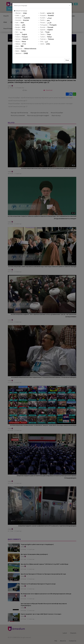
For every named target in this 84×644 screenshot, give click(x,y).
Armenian (23, 18)
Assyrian (22, 20)
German (22, 39)
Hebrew (21, 44)
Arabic (20, 15)
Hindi (19, 46)
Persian (46, 23)
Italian (21, 51)
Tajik (45, 32)
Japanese (22, 53)
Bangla (20, 27)
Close (67, 60)
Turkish (46, 37)
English (21, 34)
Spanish (46, 30)
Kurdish (46, 18)
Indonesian (26, 49)
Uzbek (45, 44)
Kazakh (47, 13)
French (22, 37)
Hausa (21, 42)
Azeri (20, 23)
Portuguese (48, 25)
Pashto (45, 20)
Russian (47, 27)
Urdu (44, 42)
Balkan (20, 25)
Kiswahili (47, 15)
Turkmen (47, 39)
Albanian (21, 13)
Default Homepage (20, 11)
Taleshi (45, 34)
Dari (19, 32)
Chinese (20, 30)
